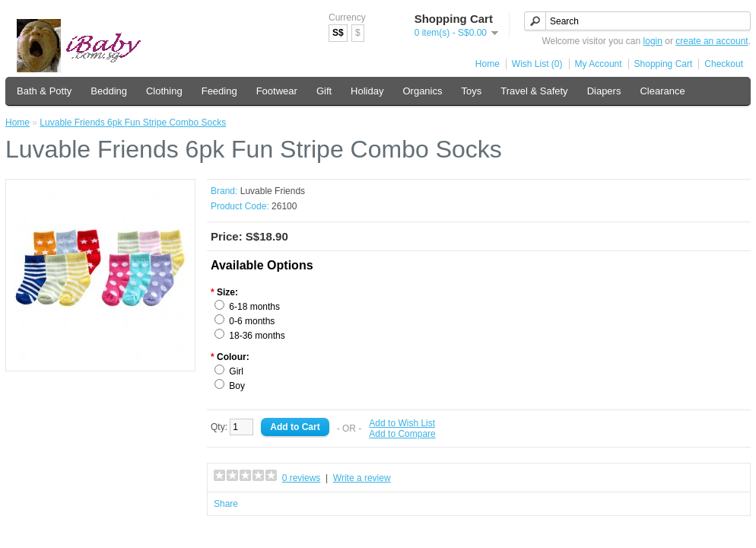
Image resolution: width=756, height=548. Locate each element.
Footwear (277, 91)
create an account (712, 41)
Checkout (724, 64)
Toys (472, 91)
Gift (324, 91)
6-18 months (254, 307)
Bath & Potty (44, 91)
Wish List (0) (537, 64)
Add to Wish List (402, 423)
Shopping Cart (664, 64)
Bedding (109, 91)
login (653, 41)
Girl (236, 371)
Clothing (164, 91)
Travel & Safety (534, 91)
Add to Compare (402, 434)
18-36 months (257, 336)
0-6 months (252, 321)
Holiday (367, 91)
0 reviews (302, 478)
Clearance (662, 91)
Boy (237, 386)
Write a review (362, 478)
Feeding (219, 91)
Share (226, 504)
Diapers (604, 91)
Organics (422, 91)
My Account (599, 64)
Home (488, 64)
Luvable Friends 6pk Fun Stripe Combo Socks (133, 123)
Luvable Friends (273, 191)
